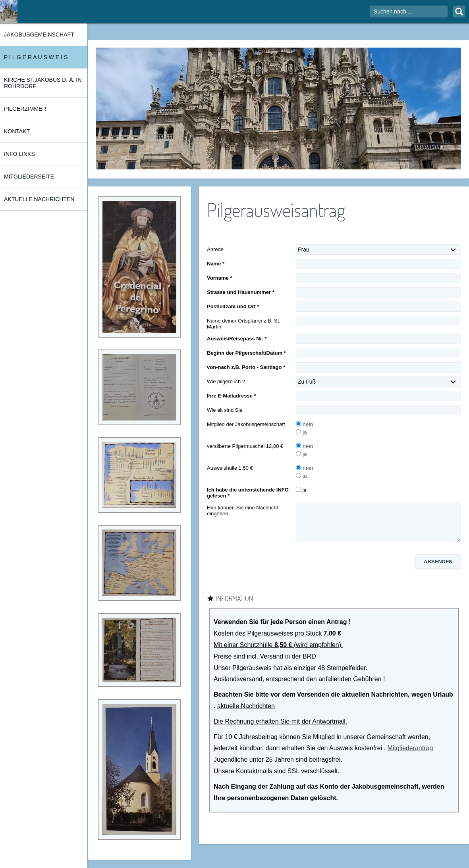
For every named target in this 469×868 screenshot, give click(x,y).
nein (304, 424)
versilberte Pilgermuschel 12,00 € (245, 446)
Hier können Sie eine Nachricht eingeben (242, 511)
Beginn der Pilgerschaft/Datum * (246, 353)
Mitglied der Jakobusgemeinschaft (246, 424)
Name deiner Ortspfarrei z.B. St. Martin (244, 324)
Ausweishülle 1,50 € (230, 468)
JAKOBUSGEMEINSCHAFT (39, 35)
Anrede (215, 249)
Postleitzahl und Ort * (233, 306)
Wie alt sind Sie (225, 410)
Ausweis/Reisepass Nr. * (237, 339)
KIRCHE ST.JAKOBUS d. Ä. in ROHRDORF (43, 83)
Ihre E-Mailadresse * (232, 396)
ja (301, 432)
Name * (216, 264)
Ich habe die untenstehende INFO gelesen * (248, 493)
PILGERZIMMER (25, 109)
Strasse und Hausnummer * (241, 292)
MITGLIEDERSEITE (29, 177)
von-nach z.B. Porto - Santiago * (246, 367)
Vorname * (219, 278)
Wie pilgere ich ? (226, 381)
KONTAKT (17, 131)
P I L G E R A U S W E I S (36, 57)
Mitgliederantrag (410, 748)
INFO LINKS (19, 154)
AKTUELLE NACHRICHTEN (39, 199)
